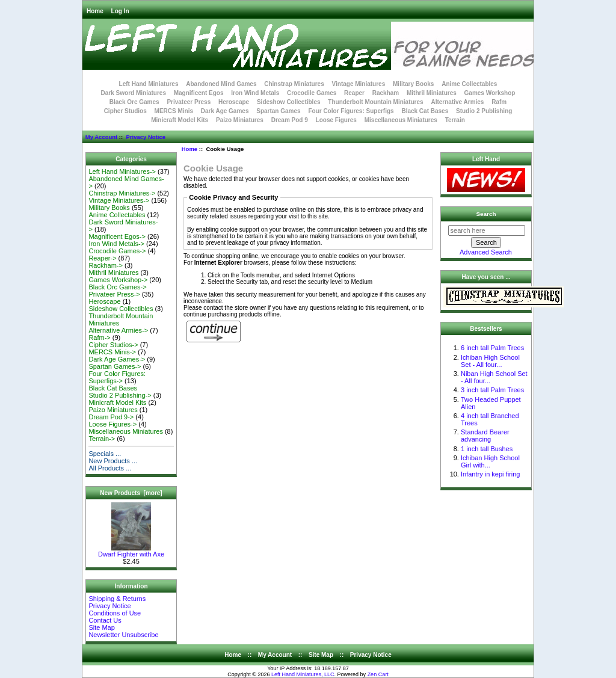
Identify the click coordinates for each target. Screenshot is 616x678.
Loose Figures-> (112, 424)
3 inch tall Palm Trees (492, 390)
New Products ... (113, 461)
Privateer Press (189, 102)
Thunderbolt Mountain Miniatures (375, 102)
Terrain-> (102, 439)
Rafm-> (99, 337)
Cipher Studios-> (113, 345)
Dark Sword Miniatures (134, 93)
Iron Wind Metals (255, 93)
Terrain (455, 120)
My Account (101, 137)
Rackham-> (106, 265)
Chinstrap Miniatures (294, 84)
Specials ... (105, 454)
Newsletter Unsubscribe (123, 635)
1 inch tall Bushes (487, 449)
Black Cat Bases (425, 111)
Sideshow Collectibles (289, 102)
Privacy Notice (145, 137)
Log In (120, 11)
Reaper (354, 93)
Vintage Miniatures (359, 84)
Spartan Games (278, 111)
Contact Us (105, 620)
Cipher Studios (125, 111)
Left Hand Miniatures (149, 84)
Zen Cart (378, 674)
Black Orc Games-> (117, 287)
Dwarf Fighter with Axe (131, 551)
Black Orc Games (134, 102)
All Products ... (110, 468)
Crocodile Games (312, 93)
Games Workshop (490, 93)
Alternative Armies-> (118, 330)
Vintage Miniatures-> (119, 200)
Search (486, 214)
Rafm (499, 102)
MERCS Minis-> (112, 352)
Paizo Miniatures (240, 120)
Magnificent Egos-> (117, 236)
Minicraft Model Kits (180, 120)
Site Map (101, 627)
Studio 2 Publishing (484, 111)
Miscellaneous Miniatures (401, 120)
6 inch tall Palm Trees (492, 348)
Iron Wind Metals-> (116, 244)
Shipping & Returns (117, 599)
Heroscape (234, 102)
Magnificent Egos (199, 93)
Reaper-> (102, 258)
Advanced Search (486, 252)
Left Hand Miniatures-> (122, 171)
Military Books (413, 84)
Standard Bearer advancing (485, 436)
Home (95, 11)
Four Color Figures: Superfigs (351, 111)
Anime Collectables (469, 84)
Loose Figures (336, 120)
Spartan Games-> (115, 366)
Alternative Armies (457, 102)
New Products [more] (131, 493)
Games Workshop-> (118, 280)
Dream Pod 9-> (111, 417)
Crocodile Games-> (117, 251)
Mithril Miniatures (432, 93)
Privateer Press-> (114, 294)
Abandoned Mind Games (221, 84)
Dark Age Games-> (117, 359)
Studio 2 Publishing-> (120, 395)
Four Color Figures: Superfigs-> (117, 377)
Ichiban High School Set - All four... (490, 361)
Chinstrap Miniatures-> (122, 193)
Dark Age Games (225, 111)
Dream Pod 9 (290, 120)
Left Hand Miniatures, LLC (303, 674)
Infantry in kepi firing (490, 474)
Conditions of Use (115, 613)
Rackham (386, 93)
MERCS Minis (174, 111)
